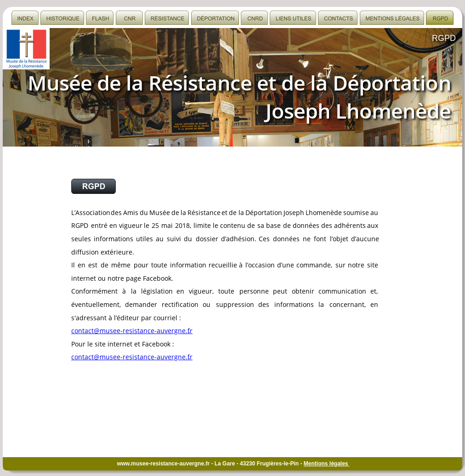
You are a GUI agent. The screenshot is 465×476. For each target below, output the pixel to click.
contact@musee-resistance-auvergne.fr (132, 331)
